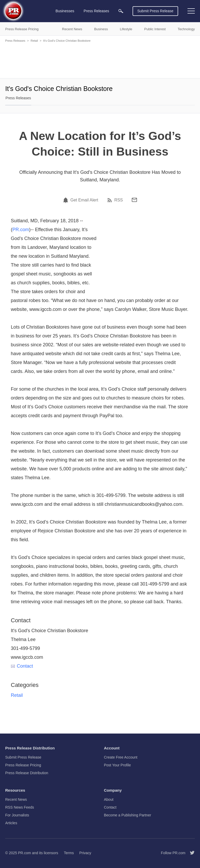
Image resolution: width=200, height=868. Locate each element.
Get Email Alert (84, 200)
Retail (34, 41)
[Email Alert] (66, 200)
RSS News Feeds (20, 807)
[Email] (134, 200)
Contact (22, 666)
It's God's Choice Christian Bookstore (67, 41)
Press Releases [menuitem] (96, 11)
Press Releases (15, 41)
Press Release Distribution (27, 773)
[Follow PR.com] (190, 853)
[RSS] (110, 200)
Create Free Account (121, 757)
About (109, 799)
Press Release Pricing (23, 765)
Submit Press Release (155, 11)
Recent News (16, 799)
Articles (11, 823)
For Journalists (17, 815)
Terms (69, 853)
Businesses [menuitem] (65, 11)
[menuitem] (121, 11)
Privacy (85, 853)
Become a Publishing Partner (127, 815)
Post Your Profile (117, 765)
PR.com (21, 230)
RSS (119, 200)
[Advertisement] (100, 60)
